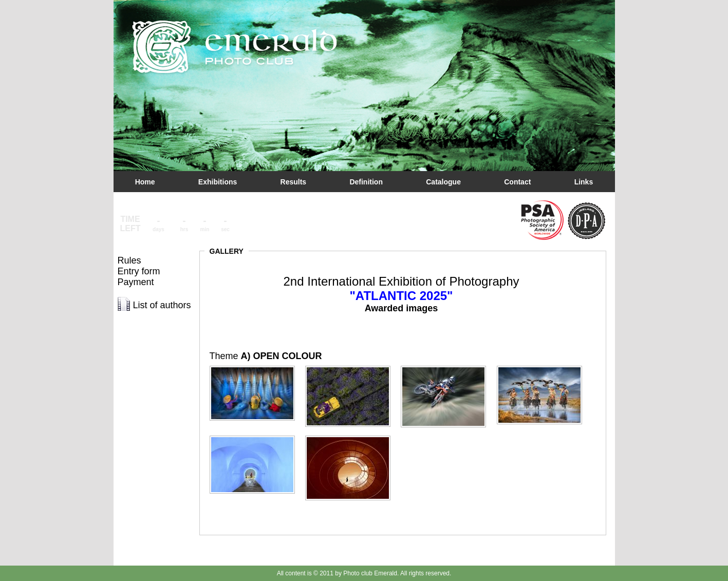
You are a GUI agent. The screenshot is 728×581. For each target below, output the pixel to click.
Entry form (139, 271)
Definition (366, 182)
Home (145, 182)
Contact (517, 182)
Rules (129, 260)
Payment (136, 282)
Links (584, 182)
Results (294, 182)
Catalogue (443, 182)
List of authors (162, 305)
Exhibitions (218, 182)
